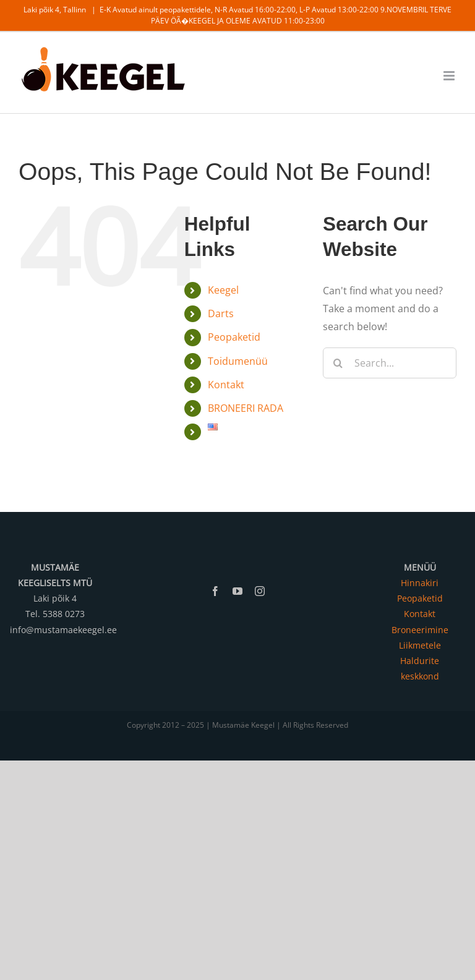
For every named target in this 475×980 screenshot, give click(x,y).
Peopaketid (234, 337)
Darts (221, 313)
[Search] (338, 363)
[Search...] (390, 363)
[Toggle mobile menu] (450, 76)
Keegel (223, 290)
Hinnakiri (420, 583)
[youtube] (237, 591)
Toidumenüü (238, 361)
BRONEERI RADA (246, 408)
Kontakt (226, 385)
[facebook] (215, 591)
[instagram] (260, 591)
